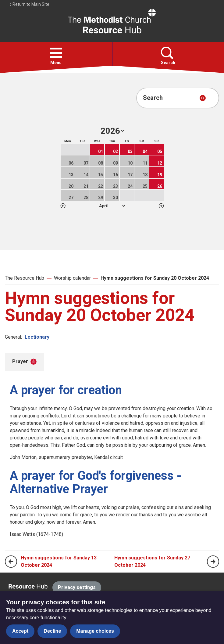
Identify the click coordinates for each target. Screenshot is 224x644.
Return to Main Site (29, 4)
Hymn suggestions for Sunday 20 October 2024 (155, 278)
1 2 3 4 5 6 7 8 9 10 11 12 (112, 206)
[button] (56, 53)
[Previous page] (11, 562)
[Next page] (213, 562)
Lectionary (37, 337)
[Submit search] (203, 98)
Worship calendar (72, 278)
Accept (20, 631)
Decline (52, 631)
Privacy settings (77, 587)
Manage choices (95, 631)
